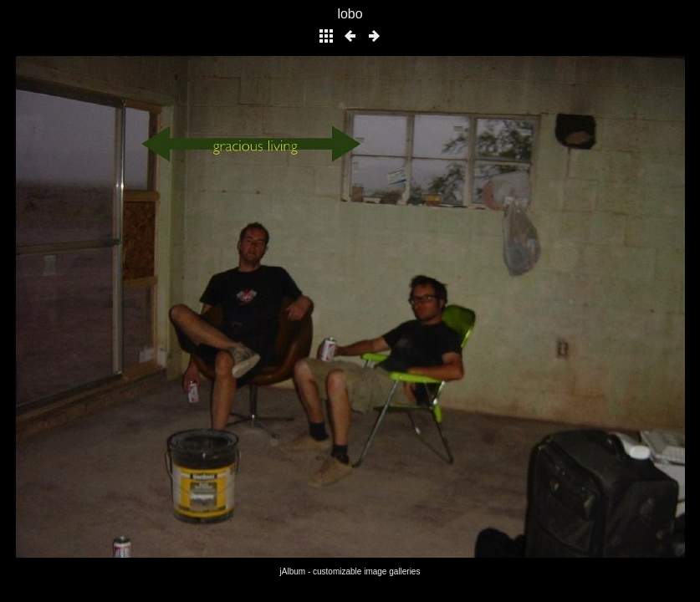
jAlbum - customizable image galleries (350, 571)
